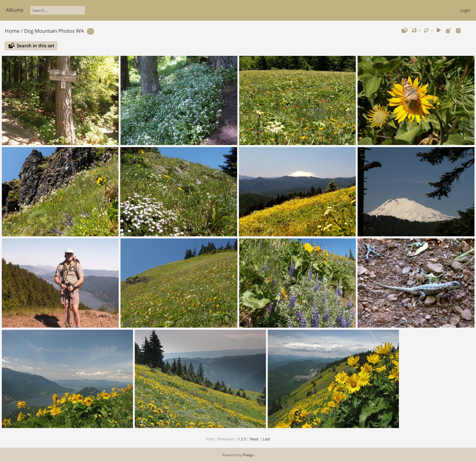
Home (12, 31)
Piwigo (248, 455)
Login (465, 10)
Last (266, 439)
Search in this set (36, 46)
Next (254, 439)
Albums (15, 10)
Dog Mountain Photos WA (54, 31)
